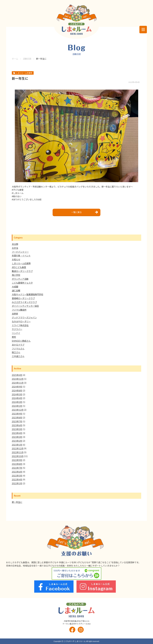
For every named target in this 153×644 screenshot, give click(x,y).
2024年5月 (17, 394)
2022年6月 (17, 472)
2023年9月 (17, 414)
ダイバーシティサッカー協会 (25, 306)
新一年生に (17, 502)
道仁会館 (16, 291)
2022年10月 (18, 456)
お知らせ (16, 260)
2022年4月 (17, 480)
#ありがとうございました (24, 200)
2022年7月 (17, 468)
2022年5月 (17, 476)
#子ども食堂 (18, 190)
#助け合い (17, 196)
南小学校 (16, 275)
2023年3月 (17, 437)
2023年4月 (17, 433)
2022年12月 (18, 449)
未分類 (15, 244)
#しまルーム (18, 193)
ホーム (15, 59)
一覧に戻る (76, 212)
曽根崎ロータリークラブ (23, 298)
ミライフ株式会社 (20, 325)
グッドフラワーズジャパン (24, 318)
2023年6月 (17, 425)
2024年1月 (17, 406)
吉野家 (15, 314)
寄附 (14, 337)
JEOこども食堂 (19, 267)
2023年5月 (17, 429)
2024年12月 (18, 379)
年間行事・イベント (21, 256)
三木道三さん (18, 356)
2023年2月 (17, 441)
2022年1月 (17, 483)
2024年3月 (17, 402)
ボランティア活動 (20, 279)
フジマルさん (18, 349)
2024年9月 (17, 387)
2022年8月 (17, 464)
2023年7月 (17, 421)
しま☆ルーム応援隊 (21, 263)
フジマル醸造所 (19, 310)
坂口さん (16, 352)
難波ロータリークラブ (22, 271)
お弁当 (15, 248)
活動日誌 (27, 59)
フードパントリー (20, 252)
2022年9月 (17, 460)
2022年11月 (18, 452)
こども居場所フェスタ (22, 283)
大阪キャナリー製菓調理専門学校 (27, 294)
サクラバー (17, 329)
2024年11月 (18, 383)
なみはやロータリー (21, 321)
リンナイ (16, 333)
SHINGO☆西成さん (21, 341)
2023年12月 (18, 410)
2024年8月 (17, 391)
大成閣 (15, 287)
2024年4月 (17, 398)
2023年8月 (17, 418)
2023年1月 (17, 445)
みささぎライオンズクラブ (24, 302)
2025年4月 (17, 375)
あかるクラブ (18, 345)
